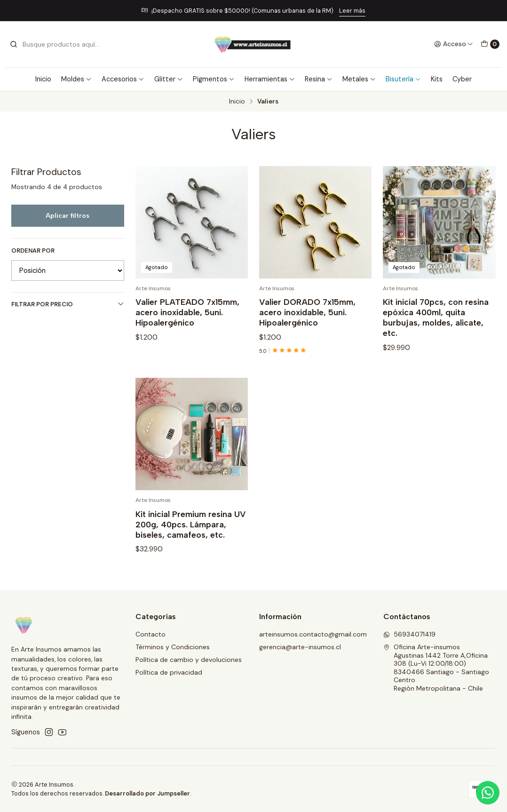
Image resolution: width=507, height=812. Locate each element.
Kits (437, 79)
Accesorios (123, 79)
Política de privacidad (169, 672)
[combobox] (57, 44)
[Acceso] (454, 44)
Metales (359, 79)
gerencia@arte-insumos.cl (300, 647)
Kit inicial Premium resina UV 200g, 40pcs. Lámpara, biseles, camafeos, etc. (191, 556)
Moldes (76, 79)
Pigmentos (214, 79)
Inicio (43, 79)
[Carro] (490, 44)
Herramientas (270, 79)
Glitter (169, 79)
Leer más (352, 11)
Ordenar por (33, 251)
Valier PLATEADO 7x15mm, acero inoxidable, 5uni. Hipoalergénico (187, 312)
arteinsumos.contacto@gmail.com (313, 634)
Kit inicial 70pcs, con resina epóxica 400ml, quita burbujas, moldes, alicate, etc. (436, 317)
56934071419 (409, 634)
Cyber (462, 79)
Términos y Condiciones (173, 647)
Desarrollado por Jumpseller (147, 793)
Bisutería (403, 79)
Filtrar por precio (68, 304)
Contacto (151, 634)
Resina (319, 79)
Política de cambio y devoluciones (189, 660)
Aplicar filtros (67, 215)
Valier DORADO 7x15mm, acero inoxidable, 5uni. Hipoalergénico (307, 312)
